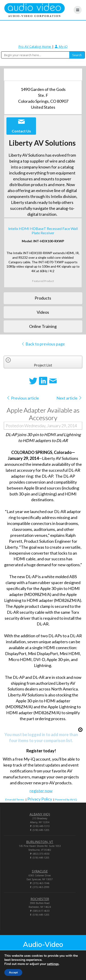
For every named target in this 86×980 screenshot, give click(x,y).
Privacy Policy (40, 799)
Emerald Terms (15, 800)
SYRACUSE (40, 871)
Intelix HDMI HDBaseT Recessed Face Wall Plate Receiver (43, 231)
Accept (13, 972)
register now (41, 791)
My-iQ (61, 46)
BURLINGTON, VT (40, 842)
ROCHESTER (40, 899)
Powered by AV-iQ (66, 800)
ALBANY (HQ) (40, 814)
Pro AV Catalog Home (35, 46)
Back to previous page (43, 344)
